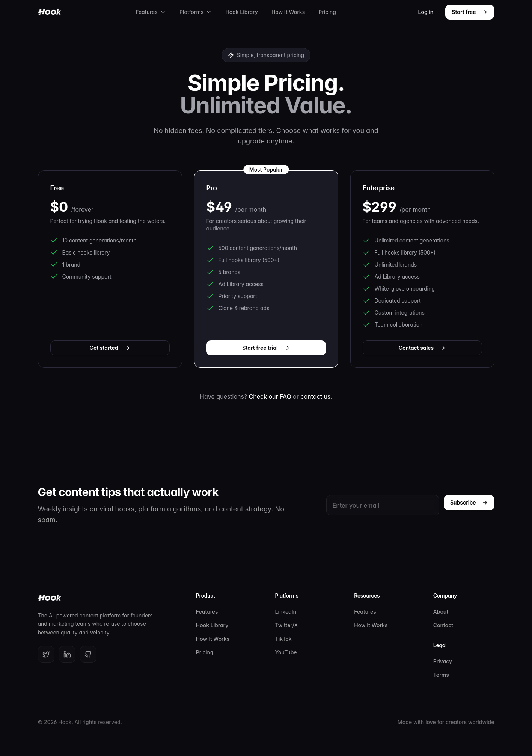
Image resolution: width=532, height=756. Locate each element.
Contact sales (422, 348)
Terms (441, 675)
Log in (426, 12)
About (441, 612)
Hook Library (241, 12)
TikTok (283, 639)
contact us (315, 396)
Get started (110, 348)
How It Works (288, 12)
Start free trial (266, 348)
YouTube (286, 652)
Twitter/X (287, 625)
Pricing (327, 12)
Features (151, 12)
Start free (470, 12)
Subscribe (469, 502)
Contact (443, 625)
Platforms (196, 12)
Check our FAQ (270, 396)
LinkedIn (286, 612)
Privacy (443, 661)
